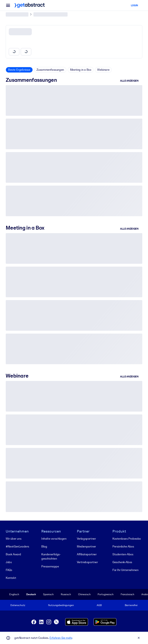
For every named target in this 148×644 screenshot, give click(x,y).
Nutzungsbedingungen (61, 605)
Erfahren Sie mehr (61, 638)
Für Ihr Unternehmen (125, 570)
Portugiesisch (105, 594)
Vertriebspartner (87, 562)
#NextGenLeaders (17, 546)
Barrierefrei (131, 605)
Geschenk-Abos (122, 562)
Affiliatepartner (87, 554)
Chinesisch (84, 594)
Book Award (13, 554)
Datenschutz (18, 605)
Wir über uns (13, 539)
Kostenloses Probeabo (127, 539)
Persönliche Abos (123, 546)
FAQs (9, 570)
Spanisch (48, 594)
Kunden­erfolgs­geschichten (51, 556)
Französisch (128, 594)
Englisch (14, 594)
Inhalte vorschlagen (54, 539)
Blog (44, 546)
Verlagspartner (86, 539)
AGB (99, 605)
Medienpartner (86, 546)
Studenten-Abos (123, 554)
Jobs (9, 562)
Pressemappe (50, 566)
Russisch (66, 594)
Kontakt (11, 578)
